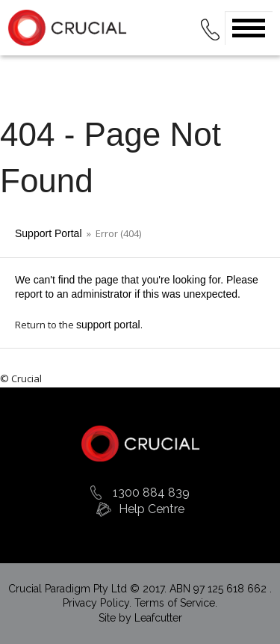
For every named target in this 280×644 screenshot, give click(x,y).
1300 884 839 (151, 493)
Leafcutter (158, 618)
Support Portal (49, 233)
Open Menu (249, 28)
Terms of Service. (176, 603)
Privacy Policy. (99, 603)
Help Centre (152, 509)
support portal (108, 325)
